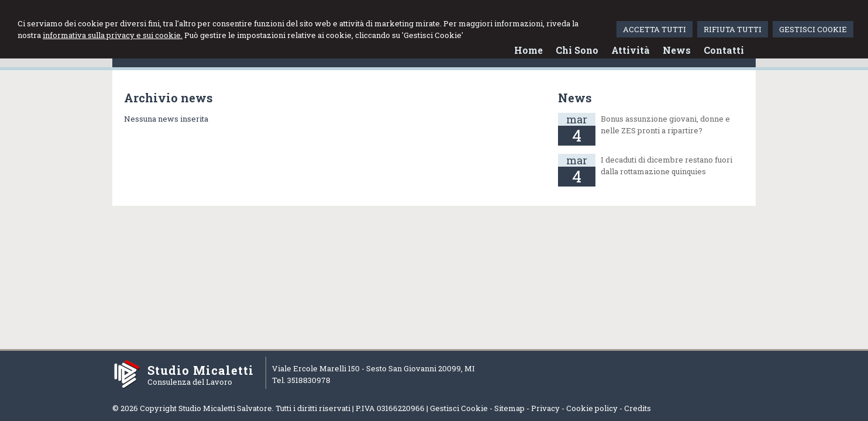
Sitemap (509, 408)
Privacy (545, 408)
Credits (638, 408)
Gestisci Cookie (459, 408)
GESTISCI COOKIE (813, 29)
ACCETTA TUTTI (655, 29)
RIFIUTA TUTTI (733, 29)
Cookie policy (592, 408)
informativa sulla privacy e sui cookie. (113, 35)
